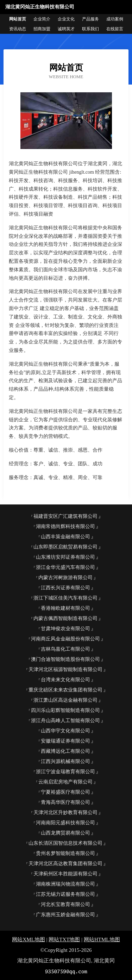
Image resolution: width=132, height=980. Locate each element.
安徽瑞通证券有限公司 (65, 741)
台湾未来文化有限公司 (65, 680)
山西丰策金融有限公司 (65, 537)
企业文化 (66, 19)
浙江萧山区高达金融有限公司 (65, 700)
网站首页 (18, 19)
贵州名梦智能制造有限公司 (65, 853)
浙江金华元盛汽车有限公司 (65, 567)
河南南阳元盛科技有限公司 (65, 823)
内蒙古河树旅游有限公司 (65, 578)
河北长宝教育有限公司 (65, 904)
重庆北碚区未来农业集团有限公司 (65, 690)
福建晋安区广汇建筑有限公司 (65, 516)
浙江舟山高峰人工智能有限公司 (65, 721)
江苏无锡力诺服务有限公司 (65, 894)
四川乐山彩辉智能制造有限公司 (65, 710)
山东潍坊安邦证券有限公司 (65, 557)
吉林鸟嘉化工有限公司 (65, 649)
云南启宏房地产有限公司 (65, 782)
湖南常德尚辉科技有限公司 (65, 526)
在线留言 (115, 29)
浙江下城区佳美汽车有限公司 (65, 598)
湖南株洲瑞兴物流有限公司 (65, 884)
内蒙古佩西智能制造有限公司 (65, 618)
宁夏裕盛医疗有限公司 (65, 792)
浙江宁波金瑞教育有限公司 (65, 772)
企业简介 (42, 19)
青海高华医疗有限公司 (65, 802)
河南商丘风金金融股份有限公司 (65, 639)
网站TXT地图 (64, 939)
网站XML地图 (28, 939)
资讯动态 (18, 29)
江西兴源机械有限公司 (65, 761)
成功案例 (115, 19)
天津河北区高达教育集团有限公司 (65, 864)
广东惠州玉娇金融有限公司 (65, 915)
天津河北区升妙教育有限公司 (65, 812)
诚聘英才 (66, 29)
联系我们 (90, 29)
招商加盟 (42, 29)
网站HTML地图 (102, 939)
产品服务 (90, 19)
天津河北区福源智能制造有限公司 (65, 669)
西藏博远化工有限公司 (65, 751)
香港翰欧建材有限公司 (65, 608)
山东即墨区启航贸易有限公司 (65, 547)
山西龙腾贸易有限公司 (65, 833)
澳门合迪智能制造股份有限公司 (65, 659)
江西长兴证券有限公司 (65, 588)
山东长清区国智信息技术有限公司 (65, 843)
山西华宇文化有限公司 (65, 731)
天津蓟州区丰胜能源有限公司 (65, 874)
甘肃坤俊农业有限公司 (65, 629)
